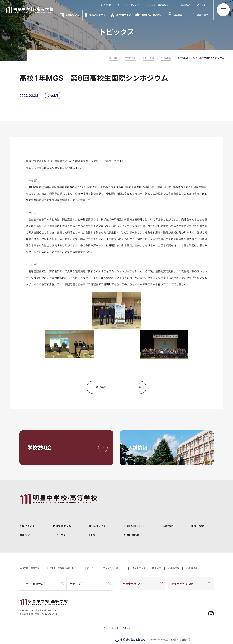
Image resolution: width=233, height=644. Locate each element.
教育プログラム (62, 526)
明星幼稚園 (192, 568)
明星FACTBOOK (134, 526)
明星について (27, 526)
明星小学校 (174, 568)
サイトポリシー (88, 568)
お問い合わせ (132, 535)
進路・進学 (197, 526)
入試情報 (168, 526)
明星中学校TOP (132, 584)
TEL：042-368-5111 (47, 614)
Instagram (211, 614)
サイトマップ (139, 568)
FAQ (92, 535)
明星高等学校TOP (182, 584)
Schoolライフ (97, 526)
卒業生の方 (76, 584)
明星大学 (157, 568)
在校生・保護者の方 (34, 584)
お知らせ (25, 535)
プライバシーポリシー (114, 568)
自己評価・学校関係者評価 (60, 568)
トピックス (59, 535)
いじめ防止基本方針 (30, 568)
